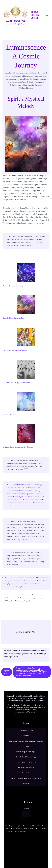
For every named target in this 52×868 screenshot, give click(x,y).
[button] (7, 672)
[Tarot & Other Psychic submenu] (35, 762)
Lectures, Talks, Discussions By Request (18, 447)
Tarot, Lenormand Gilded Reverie (15, 350)
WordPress (23, 826)
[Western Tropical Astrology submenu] (37, 752)
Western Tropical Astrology (13, 286)
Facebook (26, 808)
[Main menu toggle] (47, 15)
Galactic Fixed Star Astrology (14, 318)
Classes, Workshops (10, 415)
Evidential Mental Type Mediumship (16, 383)
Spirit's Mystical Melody (35, 15)
